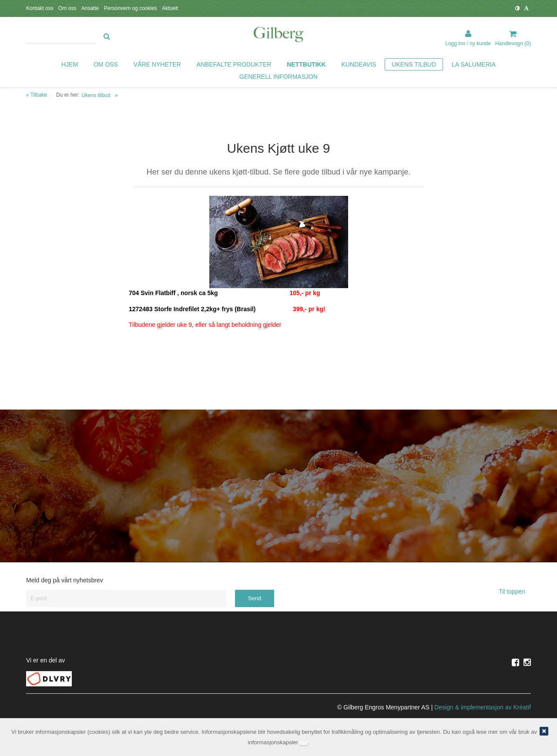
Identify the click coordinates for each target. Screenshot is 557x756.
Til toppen (515, 591)
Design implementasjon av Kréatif (483, 707)
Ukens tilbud (96, 95)
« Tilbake (37, 95)
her (304, 742)
